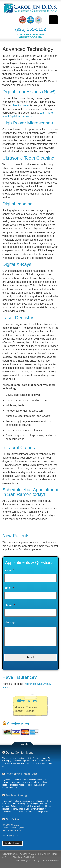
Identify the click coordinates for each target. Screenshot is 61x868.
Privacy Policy (44, 854)
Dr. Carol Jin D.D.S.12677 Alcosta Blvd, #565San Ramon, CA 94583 (13, 828)
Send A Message (13, 843)
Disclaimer (17, 857)
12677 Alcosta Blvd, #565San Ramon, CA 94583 (30, 36)
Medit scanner (21, 105)
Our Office (12, 819)
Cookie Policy (30, 857)
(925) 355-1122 (30, 29)
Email (9, 588)
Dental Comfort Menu (20, 753)
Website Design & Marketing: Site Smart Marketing (37, 861)
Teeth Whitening (16, 795)
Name (9, 570)
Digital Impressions (22, 92)
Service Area (18, 724)
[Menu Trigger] (53, 20)
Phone (10, 605)
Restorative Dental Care (21, 774)
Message (10, 623)
